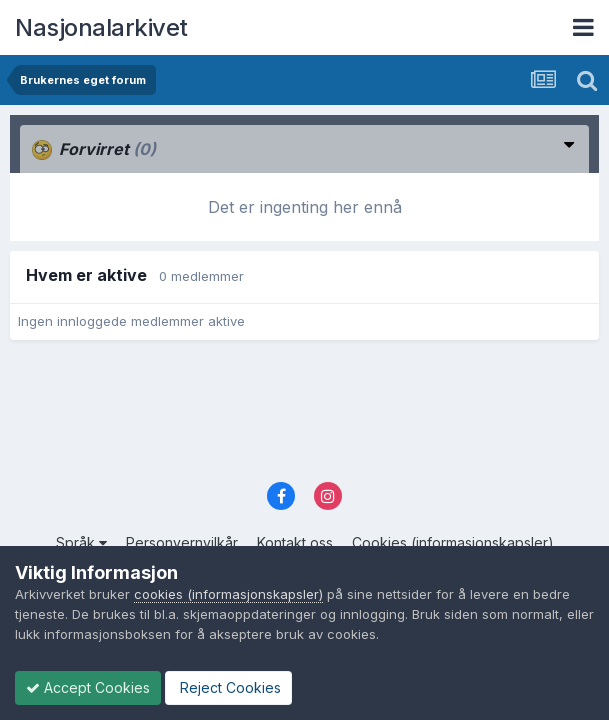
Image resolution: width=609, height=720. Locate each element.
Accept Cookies (88, 687)
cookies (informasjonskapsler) (228, 594)
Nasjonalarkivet (101, 27)
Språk (81, 542)
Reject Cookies (228, 687)
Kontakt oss (295, 542)
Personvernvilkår (182, 542)
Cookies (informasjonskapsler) (453, 542)
